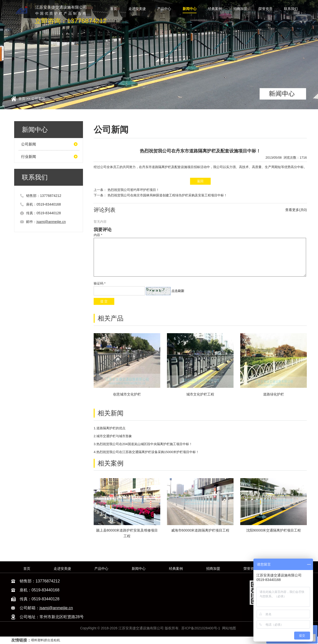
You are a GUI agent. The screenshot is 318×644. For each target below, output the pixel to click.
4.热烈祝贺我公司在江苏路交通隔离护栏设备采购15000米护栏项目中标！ (146, 452)
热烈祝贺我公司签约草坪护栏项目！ (133, 190)
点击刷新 (178, 291)
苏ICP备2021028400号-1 (201, 628)
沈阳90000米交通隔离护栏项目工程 (274, 530)
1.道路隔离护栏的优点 (110, 428)
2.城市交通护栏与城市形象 (113, 436)
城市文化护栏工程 (200, 394)
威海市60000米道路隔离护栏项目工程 (200, 530)
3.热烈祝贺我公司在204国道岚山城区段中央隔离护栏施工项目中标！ (143, 444)
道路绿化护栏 (274, 394)
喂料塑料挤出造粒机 (46, 640)
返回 (200, 181)
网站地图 (229, 628)
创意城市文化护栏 (127, 394)
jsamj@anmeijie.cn (51, 222)
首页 (22, 99)
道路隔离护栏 (161, 167)
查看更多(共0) (296, 210)
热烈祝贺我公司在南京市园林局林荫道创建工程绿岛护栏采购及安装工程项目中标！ (167, 195)
